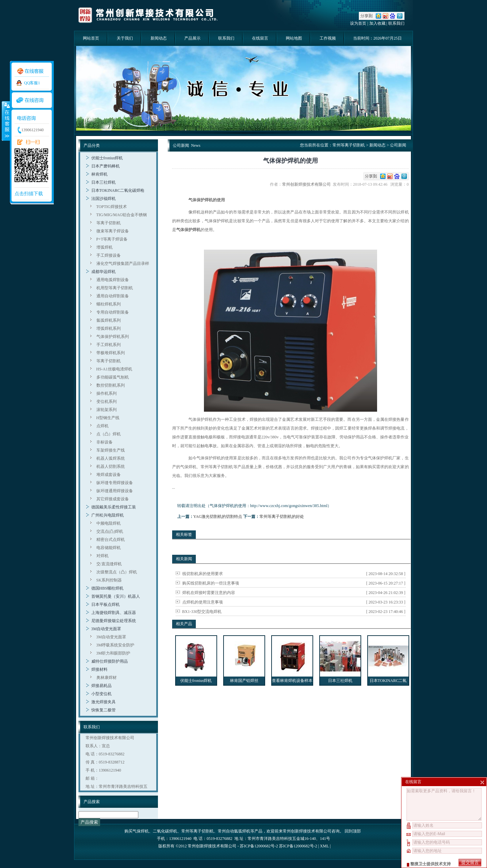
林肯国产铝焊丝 (244, 681)
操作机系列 (107, 393)
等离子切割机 (109, 223)
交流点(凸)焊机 (110, 531)
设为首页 (358, 23)
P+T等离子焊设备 (112, 239)
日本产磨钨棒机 (106, 166)
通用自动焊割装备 (113, 296)
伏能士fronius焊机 (107, 158)
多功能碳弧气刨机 (113, 377)
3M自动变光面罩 (106, 629)
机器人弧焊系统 (111, 458)
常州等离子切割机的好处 (282, 517)
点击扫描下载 (29, 194)
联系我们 (396, 23)
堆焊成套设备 (109, 475)
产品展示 (192, 38)
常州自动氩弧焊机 (234, 831)
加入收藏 (377, 23)
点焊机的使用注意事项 (203, 602)
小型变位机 (101, 694)
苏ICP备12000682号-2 (298, 846)
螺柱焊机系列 (109, 304)
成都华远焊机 (103, 272)
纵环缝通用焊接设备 (115, 491)
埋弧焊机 (105, 247)
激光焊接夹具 (103, 702)
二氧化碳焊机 (165, 831)
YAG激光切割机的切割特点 (218, 517)
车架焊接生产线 (111, 450)
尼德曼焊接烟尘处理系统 (114, 621)
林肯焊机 (99, 174)
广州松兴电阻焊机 (108, 515)
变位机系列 (107, 402)
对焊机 (102, 556)
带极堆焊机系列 (111, 353)
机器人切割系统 (111, 466)
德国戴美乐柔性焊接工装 (114, 507)
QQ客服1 (32, 83)
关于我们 (125, 38)
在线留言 (260, 38)
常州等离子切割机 (349, 145)
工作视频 (328, 38)
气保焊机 (141, 831)
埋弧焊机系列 (109, 328)
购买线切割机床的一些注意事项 (211, 583)
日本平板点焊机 (106, 604)
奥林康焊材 (107, 678)
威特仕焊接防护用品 (110, 661)
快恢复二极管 (103, 710)
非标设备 (105, 442)
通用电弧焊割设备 (113, 280)
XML (324, 846)
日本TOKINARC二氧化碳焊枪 (118, 190)
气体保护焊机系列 (113, 337)
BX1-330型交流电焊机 (202, 612)
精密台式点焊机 (111, 540)
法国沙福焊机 (103, 199)
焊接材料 (99, 669)
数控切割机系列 (111, 385)
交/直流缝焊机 (109, 564)
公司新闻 (398, 145)
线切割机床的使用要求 (203, 574)
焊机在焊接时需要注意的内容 (209, 593)
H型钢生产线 (108, 418)
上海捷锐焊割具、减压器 (114, 613)
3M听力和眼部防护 (113, 653)
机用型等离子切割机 (115, 288)
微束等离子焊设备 (113, 231)
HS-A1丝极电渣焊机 (114, 369)
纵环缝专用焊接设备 (115, 483)
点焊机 (102, 426)
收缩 (6, 121)
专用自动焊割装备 (113, 312)
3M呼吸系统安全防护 (115, 645)
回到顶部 (353, 831)
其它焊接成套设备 (113, 499)
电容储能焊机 (109, 548)
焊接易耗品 (101, 686)
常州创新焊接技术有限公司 (307, 184)
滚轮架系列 (107, 410)
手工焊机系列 (109, 345)
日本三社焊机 (103, 182)
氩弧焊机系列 (109, 320)
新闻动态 (159, 38)
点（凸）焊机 (109, 434)
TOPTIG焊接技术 (112, 207)
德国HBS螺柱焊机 (107, 588)
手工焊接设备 (109, 255)
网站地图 (294, 38)
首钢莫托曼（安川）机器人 (116, 596)
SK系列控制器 (109, 580)
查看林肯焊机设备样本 (292, 681)
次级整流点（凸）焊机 (117, 572)
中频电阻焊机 (109, 523)
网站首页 (91, 38)
